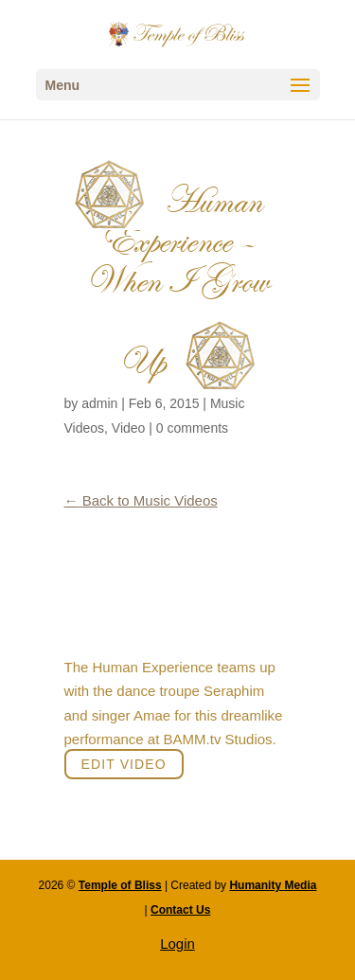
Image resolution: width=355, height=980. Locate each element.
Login (177, 944)
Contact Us (180, 910)
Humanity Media (273, 885)
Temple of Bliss (120, 885)
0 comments (192, 428)
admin (99, 403)
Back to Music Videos (141, 500)
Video (129, 428)
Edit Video (124, 764)
